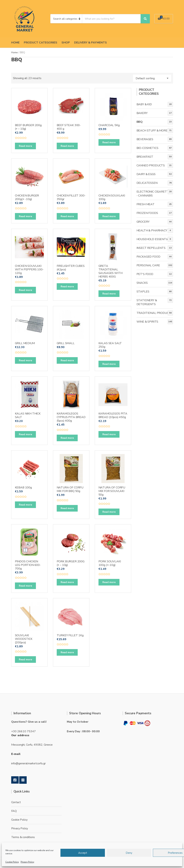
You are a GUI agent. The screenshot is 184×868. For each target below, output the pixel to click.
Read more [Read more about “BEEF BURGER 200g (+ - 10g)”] (25, 146)
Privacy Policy (27, 862)
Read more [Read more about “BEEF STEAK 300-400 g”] (67, 146)
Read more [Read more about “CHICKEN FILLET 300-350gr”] (67, 216)
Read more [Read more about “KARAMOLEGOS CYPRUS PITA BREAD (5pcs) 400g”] (67, 438)
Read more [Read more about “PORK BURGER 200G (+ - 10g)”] (67, 582)
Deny (129, 853)
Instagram (23, 780)
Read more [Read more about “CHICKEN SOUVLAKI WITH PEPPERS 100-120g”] (25, 290)
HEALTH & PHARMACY (152, 230)
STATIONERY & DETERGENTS (147, 302)
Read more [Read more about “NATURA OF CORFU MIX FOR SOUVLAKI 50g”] (109, 512)
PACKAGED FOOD (148, 257)
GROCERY (143, 222)
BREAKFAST (145, 157)
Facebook (15, 780)
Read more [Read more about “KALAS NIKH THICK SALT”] (25, 434)
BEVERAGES (145, 139)
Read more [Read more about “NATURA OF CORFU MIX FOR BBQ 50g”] (67, 508)
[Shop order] (152, 78)
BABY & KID (144, 104)
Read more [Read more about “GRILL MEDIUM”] (25, 360)
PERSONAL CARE (148, 265)
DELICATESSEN (147, 183)
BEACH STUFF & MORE (152, 131)
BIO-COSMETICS (147, 148)
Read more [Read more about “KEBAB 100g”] (25, 505)
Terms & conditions (23, 837)
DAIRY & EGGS (146, 174)
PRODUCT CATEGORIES (41, 43)
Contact (16, 802)
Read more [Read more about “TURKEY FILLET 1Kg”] (67, 652)
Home (14, 52)
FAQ (14, 811)
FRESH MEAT (146, 204)
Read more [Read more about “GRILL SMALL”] (67, 360)
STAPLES (143, 292)
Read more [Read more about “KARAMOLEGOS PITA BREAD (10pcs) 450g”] (109, 434)
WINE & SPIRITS (147, 322)
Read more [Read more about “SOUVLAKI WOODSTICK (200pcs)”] (25, 660)
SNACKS (142, 283)
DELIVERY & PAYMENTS (90, 43)
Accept (83, 853)
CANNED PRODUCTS (151, 165)
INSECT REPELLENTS (151, 248)
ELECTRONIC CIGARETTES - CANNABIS (155, 194)
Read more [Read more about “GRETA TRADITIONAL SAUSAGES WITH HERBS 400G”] (109, 294)
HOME (15, 43)
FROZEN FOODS (147, 213)
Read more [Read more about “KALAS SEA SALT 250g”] (109, 364)
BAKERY (142, 113)
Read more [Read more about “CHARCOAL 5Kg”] (109, 142)
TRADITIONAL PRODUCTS (155, 313)
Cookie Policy (12, 862)
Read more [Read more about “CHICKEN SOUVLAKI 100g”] (109, 216)
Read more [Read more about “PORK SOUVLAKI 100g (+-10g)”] (109, 582)
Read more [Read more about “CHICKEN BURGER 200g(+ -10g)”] (25, 216)
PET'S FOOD (145, 274)
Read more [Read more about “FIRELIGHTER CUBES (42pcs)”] (67, 287)
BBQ (140, 122)
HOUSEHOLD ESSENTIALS (154, 239)
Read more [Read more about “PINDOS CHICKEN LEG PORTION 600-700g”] (25, 586)
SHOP (66, 43)
